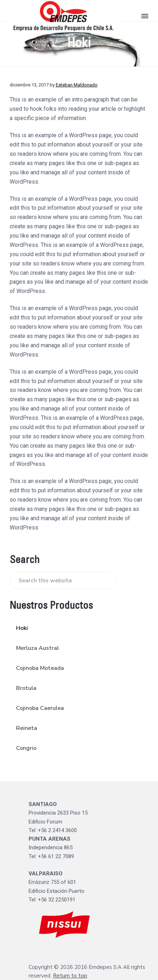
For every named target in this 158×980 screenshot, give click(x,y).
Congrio (26, 748)
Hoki (22, 628)
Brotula (26, 688)
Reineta (27, 728)
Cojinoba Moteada (40, 668)
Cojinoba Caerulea (40, 708)
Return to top (70, 976)
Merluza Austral (38, 648)
